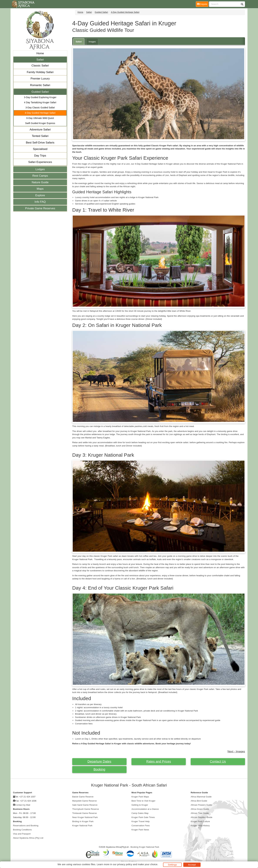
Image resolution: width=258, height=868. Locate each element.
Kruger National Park (82, 826)
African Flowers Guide (201, 805)
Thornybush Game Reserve (86, 809)
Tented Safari (40, 136)
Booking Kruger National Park (145, 847)
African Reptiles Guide (202, 817)
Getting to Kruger (140, 805)
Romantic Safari (40, 85)
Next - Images (236, 751)
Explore (40, 195)
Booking (99, 769)
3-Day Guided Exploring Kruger (40, 97)
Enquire (203, 4)
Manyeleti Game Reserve (84, 801)
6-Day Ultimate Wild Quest (40, 118)
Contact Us (218, 761)
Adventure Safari (40, 130)
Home (40, 53)
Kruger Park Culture (200, 821)
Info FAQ (40, 202)
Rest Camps (40, 176)
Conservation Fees (141, 826)
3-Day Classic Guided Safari (40, 108)
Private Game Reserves (40, 208)
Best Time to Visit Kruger (143, 801)
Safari (40, 60)
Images (92, 42)
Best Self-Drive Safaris (40, 143)
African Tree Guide (200, 813)
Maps (40, 189)
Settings (172, 865)
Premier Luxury (40, 79)
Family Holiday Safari (40, 72)
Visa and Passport (22, 834)
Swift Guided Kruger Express (40, 123)
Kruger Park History (200, 826)
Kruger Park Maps (140, 797)
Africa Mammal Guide (201, 797)
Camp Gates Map (140, 813)
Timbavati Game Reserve (84, 813)
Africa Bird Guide (199, 801)
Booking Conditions (22, 830)
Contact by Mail (23, 805)
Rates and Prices (159, 761)
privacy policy (125, 864)
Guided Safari (40, 92)
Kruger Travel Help (141, 821)
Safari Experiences (40, 162)
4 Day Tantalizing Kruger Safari (40, 102)
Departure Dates (99, 761)
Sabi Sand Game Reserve (85, 805)
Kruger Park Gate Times (143, 817)
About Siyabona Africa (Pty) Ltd (28, 838)
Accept (192, 865)
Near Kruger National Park (85, 817)
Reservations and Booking (26, 826)
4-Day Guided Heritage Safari (40, 113)
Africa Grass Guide (200, 809)
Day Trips (40, 156)
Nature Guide (40, 182)
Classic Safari (40, 66)
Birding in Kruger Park (83, 821)
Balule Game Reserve (83, 797)
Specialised (40, 149)
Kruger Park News (140, 830)
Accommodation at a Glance (145, 809)
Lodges (40, 169)
